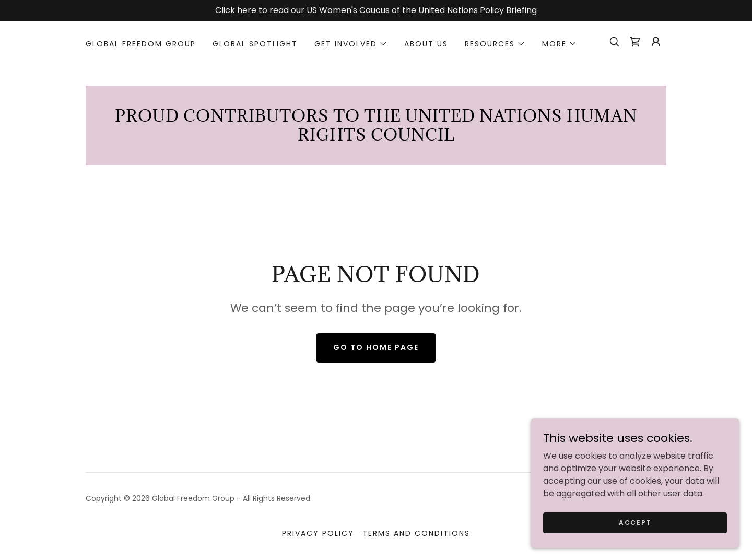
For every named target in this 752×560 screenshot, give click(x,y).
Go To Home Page (376, 347)
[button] (351, 44)
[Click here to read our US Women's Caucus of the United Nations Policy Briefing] (376, 10)
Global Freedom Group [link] (141, 44)
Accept (635, 522)
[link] (635, 42)
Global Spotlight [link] (255, 44)
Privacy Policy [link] (318, 533)
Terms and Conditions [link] (416, 533)
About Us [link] (426, 44)
